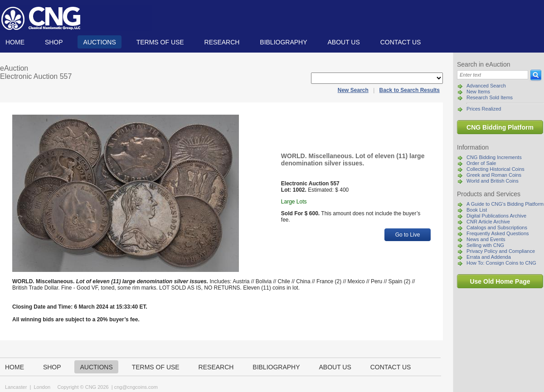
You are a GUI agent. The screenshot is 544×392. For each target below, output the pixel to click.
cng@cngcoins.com (136, 387)
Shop (54, 42)
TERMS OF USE (160, 42)
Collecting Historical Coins (495, 169)
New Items (478, 92)
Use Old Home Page (500, 281)
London (42, 387)
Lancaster (16, 387)
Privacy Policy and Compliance (501, 251)
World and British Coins (493, 181)
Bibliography (283, 42)
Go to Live (408, 235)
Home (15, 42)
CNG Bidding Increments (494, 157)
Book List (477, 210)
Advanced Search (486, 86)
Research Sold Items (490, 97)
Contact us (401, 42)
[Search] (493, 75)
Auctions (99, 42)
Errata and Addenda (489, 257)
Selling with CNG (485, 245)
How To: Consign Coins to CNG (501, 263)
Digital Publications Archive (496, 216)
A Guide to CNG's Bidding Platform (505, 204)
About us (343, 42)
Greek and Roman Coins (494, 175)
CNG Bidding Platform (500, 127)
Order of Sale (481, 163)
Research (222, 42)
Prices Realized (484, 109)
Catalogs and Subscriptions (497, 227)
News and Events (486, 239)
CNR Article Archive (488, 222)
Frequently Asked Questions (498, 233)
